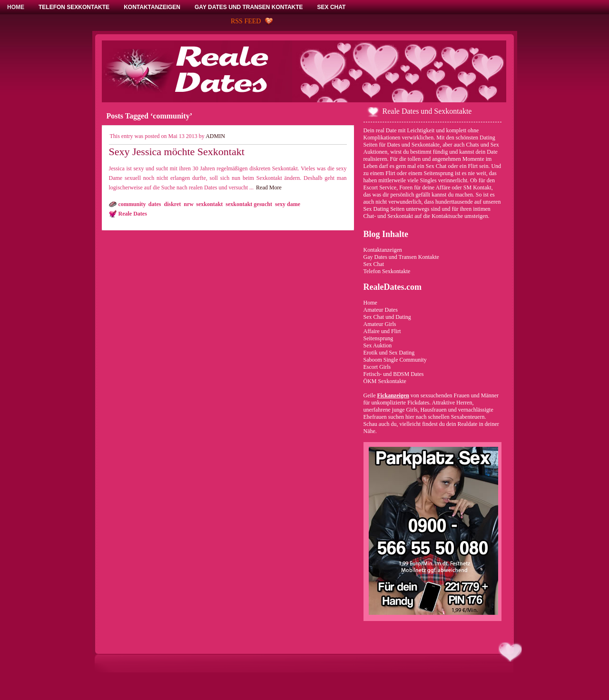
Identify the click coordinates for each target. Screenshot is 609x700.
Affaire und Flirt (382, 331)
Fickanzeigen (393, 395)
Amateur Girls (380, 324)
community (132, 204)
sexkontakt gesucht (249, 204)
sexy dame (288, 204)
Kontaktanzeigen (383, 250)
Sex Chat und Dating (387, 317)
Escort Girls (377, 367)
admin (215, 136)
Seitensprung (378, 338)
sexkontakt (209, 204)
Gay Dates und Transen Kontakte (401, 257)
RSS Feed (246, 21)
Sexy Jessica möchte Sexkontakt (177, 152)
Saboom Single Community (395, 360)
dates (155, 204)
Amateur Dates (381, 310)
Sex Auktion (378, 345)
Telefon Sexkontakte (387, 271)
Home (370, 303)
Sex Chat (374, 264)
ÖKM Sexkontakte (385, 381)
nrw (188, 204)
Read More (269, 187)
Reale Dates (133, 214)
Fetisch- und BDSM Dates (394, 374)
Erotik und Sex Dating (389, 353)
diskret (173, 204)
